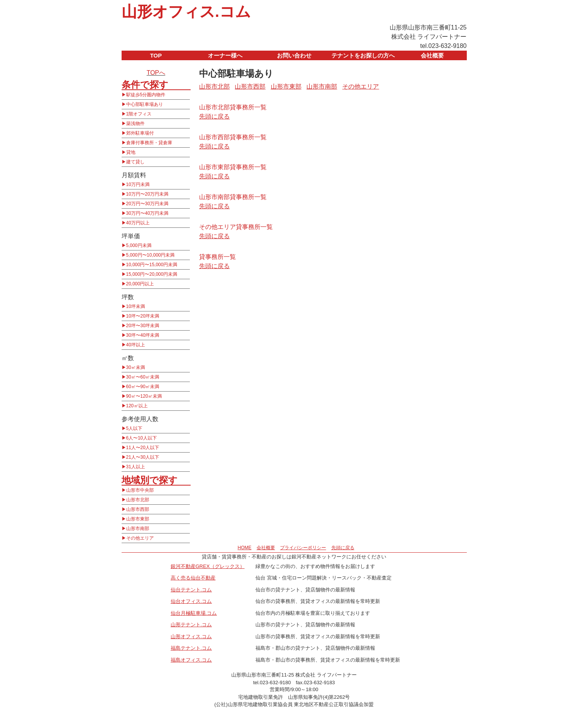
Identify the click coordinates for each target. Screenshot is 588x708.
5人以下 (134, 428)
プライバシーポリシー (303, 548)
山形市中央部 (140, 490)
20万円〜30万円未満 (147, 204)
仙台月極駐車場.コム (194, 613)
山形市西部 (138, 509)
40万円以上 (138, 223)
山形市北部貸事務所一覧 (233, 107)
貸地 (131, 152)
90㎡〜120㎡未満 (144, 396)
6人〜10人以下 (142, 438)
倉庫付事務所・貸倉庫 (149, 143)
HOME (244, 548)
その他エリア (140, 538)
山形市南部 (138, 529)
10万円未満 (138, 184)
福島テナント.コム (191, 648)
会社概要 (432, 55)
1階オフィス (139, 114)
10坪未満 (136, 306)
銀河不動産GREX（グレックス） (208, 566)
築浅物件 (135, 123)
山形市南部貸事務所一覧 (233, 197)
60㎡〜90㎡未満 (143, 387)
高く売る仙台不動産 (193, 578)
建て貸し (135, 162)
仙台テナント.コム (191, 590)
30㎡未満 (136, 367)
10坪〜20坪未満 (143, 316)
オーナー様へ (225, 55)
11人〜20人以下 (143, 448)
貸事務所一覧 (217, 257)
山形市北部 (138, 500)
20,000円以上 (140, 284)
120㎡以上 (137, 406)
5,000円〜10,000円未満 (151, 255)
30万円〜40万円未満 (147, 213)
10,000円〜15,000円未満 (152, 265)
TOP (156, 55)
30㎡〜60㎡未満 (143, 377)
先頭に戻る (214, 116)
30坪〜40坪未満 (143, 335)
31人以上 (136, 467)
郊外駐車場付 (140, 133)
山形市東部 (138, 519)
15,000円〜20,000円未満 (152, 274)
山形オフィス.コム (186, 12)
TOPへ (156, 73)
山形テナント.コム (191, 625)
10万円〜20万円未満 (147, 194)
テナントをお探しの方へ (363, 55)
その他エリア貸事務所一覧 (236, 227)
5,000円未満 (139, 245)
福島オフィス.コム (191, 660)
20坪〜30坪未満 (143, 326)
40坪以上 (136, 345)
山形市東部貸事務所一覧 (233, 167)
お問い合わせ (294, 55)
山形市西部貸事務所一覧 (233, 137)
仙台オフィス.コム (191, 601)
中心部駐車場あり (145, 104)
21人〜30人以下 (143, 457)
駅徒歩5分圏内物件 (146, 95)
